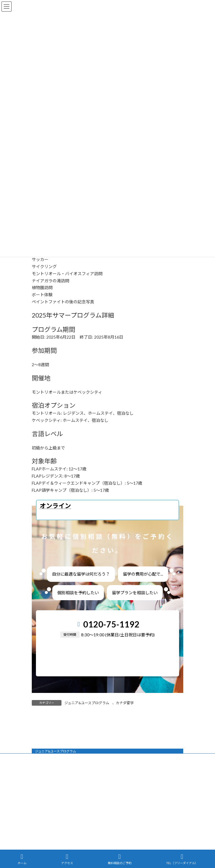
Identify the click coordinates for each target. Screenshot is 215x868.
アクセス (67, 859)
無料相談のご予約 (120, 859)
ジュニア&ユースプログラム (87, 703)
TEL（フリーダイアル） (182, 859)
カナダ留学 (125, 703)
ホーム (22, 859)
